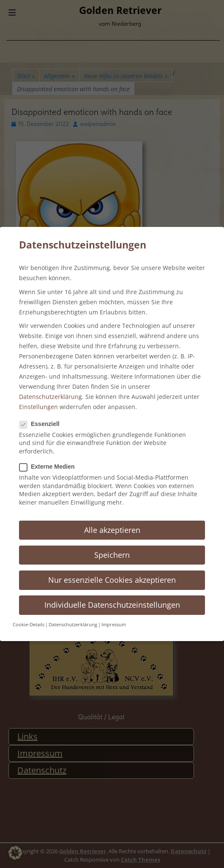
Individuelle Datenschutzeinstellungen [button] (112, 605)
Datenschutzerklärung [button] (73, 625)
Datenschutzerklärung (51, 397)
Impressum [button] (114, 625)
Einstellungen (38, 407)
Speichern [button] (112, 555)
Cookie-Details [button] (29, 625)
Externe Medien (49, 467)
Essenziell (42, 424)
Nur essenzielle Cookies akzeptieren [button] (112, 580)
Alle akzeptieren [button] (112, 530)
